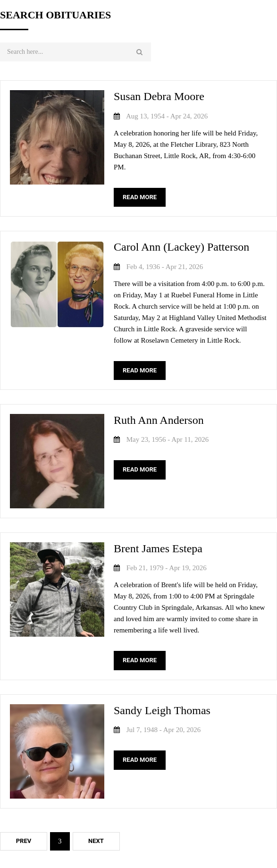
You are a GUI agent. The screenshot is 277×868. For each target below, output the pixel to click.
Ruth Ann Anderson (159, 420)
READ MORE (140, 197)
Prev (24, 841)
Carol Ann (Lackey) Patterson (181, 247)
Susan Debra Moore (159, 96)
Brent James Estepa (158, 548)
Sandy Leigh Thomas (162, 710)
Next (96, 841)
